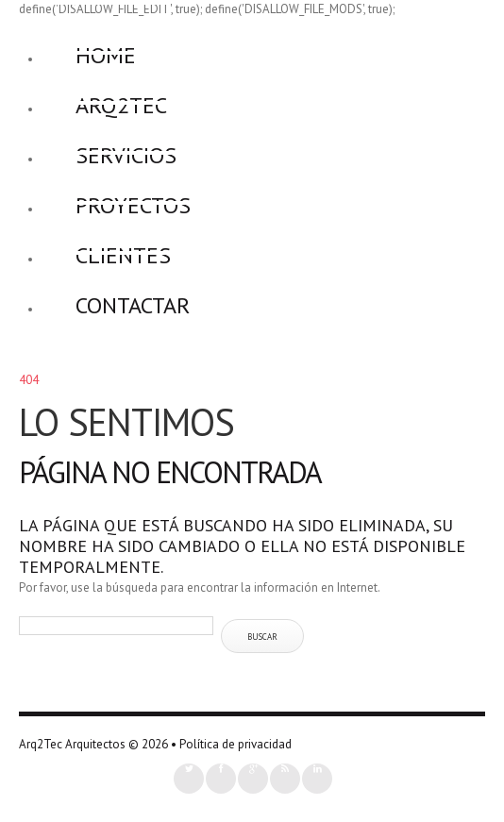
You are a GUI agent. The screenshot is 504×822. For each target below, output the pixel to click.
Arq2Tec (121, 105)
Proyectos (133, 205)
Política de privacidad (235, 744)
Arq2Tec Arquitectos (72, 744)
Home (106, 55)
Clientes (123, 255)
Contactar (133, 305)
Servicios (126, 155)
